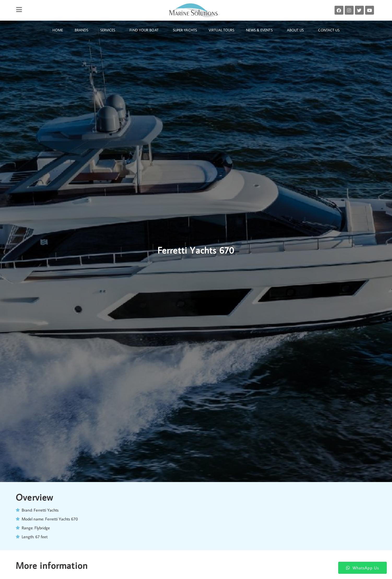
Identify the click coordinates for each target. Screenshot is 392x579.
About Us (297, 30)
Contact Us (329, 30)
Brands (82, 30)
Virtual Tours (221, 30)
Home (58, 30)
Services (109, 30)
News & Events (261, 30)
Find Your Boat (145, 30)
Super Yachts (185, 30)
